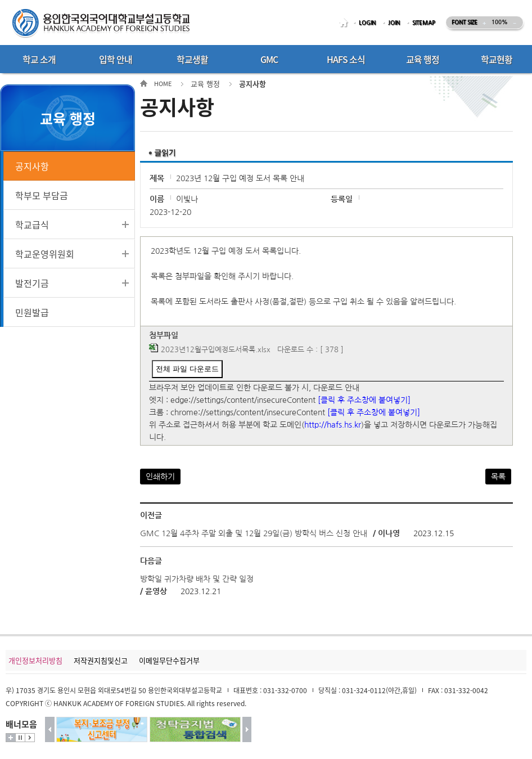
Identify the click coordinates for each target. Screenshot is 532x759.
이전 (50, 729)
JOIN (394, 23)
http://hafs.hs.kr (333, 425)
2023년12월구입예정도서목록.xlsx (216, 350)
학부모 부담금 (42, 195)
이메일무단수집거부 (169, 660)
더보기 (11, 738)
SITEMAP (424, 23)
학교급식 (32, 224)
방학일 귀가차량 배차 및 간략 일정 (197, 579)
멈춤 (20, 738)
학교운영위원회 (45, 254)
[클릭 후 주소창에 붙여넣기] (364, 400)
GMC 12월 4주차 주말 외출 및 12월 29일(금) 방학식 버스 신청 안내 (254, 533)
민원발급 (32, 312)
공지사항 (32, 166)
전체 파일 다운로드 (187, 369)
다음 (247, 729)
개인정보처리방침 (35, 660)
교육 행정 (205, 84)
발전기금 (32, 283)
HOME (345, 23)
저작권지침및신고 (101, 660)
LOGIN (367, 23)
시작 (30, 738)
